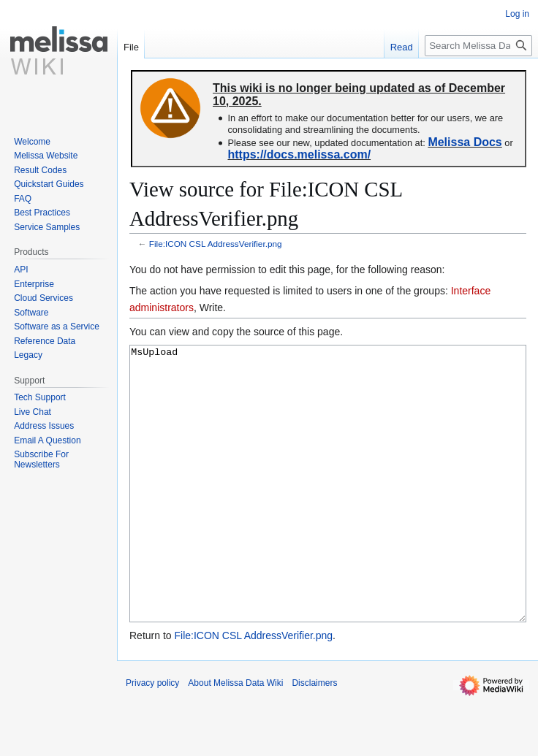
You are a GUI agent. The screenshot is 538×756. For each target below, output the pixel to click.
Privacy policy (152, 738)
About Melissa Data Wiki (235, 738)
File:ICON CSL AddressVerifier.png (216, 244)
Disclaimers (314, 738)
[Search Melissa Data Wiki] (478, 46)
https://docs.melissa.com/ (299, 154)
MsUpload (328, 511)
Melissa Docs (465, 142)
